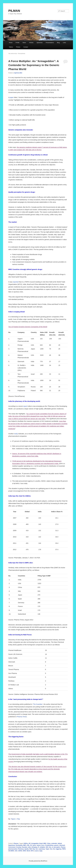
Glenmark (62, 845)
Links (64, 43)
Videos (11, 47)
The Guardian (38, 704)
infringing (34, 847)
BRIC (45, 843)
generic (57, 845)
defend (60, 843)
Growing (19, 847)
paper (12, 97)
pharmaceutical (13, 849)
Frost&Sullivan (49, 845)
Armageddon (35, 843)
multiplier (42, 847)
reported (16, 282)
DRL (28, 845)
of (53, 847)
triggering (59, 849)
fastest (39, 845)
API (30, 843)
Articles (31, 43)
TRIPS (64, 849)
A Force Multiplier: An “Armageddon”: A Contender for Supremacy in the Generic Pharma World (34, 65)
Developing (19, 845)
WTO (32, 851)
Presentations (50, 43)
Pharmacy (21, 849)
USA (16, 851)
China (49, 843)
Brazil (41, 843)
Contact (26, 47)
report (25, 406)
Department (12, 845)
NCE (47, 847)
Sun (37, 849)
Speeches (40, 43)
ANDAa (26, 843)
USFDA (20, 851)
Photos (18, 47)
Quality (27, 849)
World (28, 851)
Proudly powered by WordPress (38, 861)
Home (11, 43)
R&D (31, 849)
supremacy (42, 849)
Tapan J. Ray (15, 819)
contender (54, 843)
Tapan (47, 849)
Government (12, 847)
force (43, 845)
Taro (51, 849)
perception (57, 847)
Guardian (25, 847)
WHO (24, 851)
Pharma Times (22, 717)
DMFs (25, 845)
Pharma (16, 843)
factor (34, 845)
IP (38, 847)
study (16, 434)
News (24, 43)
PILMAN (14, 11)
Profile (18, 43)
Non (50, 847)
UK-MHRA (11, 851)
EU (31, 845)
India (29, 847)
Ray (34, 849)
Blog (58, 43)
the (54, 849)
